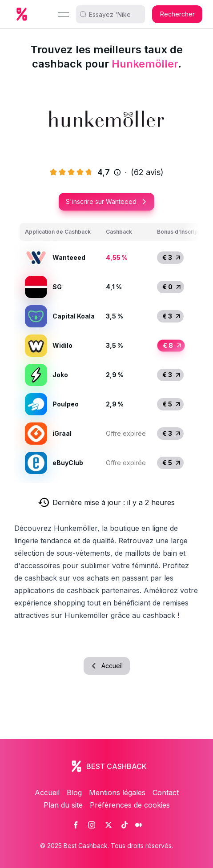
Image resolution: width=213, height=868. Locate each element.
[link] (76, 825)
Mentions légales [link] (117, 792)
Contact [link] (166, 792)
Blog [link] (74, 792)
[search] (114, 14)
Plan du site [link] (63, 805)
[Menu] (64, 14)
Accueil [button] (107, 666)
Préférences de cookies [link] (130, 805)
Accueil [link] (47, 792)
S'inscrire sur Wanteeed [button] (106, 201)
